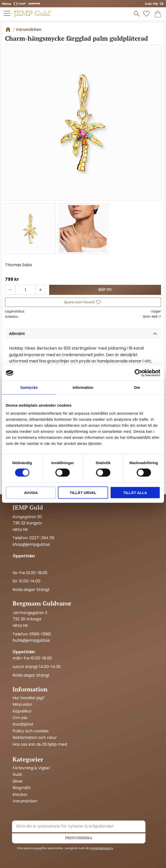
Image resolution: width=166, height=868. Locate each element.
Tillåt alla (135, 492)
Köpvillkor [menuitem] (22, 711)
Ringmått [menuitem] (22, 788)
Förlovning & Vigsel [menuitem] (31, 768)
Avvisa (31, 492)
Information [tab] (83, 387)
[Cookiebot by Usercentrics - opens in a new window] (138, 373)
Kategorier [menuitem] (28, 759)
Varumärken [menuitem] (25, 801)
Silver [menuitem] (18, 781)
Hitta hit (20, 626)
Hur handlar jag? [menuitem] (29, 698)
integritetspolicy (102, 848)
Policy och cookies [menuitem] (31, 731)
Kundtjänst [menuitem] (23, 724)
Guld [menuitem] (17, 775)
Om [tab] (137, 387)
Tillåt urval (83, 492)
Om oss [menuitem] (20, 718)
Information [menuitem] (30, 689)
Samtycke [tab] (29, 387)
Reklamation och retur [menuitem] (35, 738)
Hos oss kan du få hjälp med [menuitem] (40, 744)
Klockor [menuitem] (20, 795)
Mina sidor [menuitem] (22, 704)
